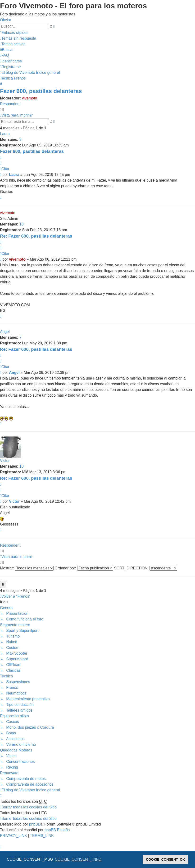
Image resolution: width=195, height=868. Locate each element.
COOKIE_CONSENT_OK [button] (166, 859)
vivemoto (29, 98)
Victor (5, 461)
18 (22, 224)
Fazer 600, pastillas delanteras (41, 91)
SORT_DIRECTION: (146, 568)
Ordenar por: (84, 568)
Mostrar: (27, 568)
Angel (5, 332)
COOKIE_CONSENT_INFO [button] (78, 859)
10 (22, 466)
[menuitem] (18, 38)
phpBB (35, 824)
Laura (5, 134)
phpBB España (57, 830)
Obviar (6, 20)
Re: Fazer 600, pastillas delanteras (36, 236)
